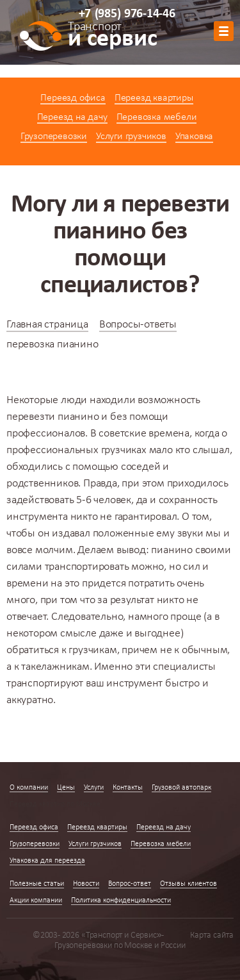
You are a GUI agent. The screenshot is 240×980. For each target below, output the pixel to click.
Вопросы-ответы (138, 325)
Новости (86, 884)
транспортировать (87, 567)
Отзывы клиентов (188, 884)
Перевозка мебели (157, 117)
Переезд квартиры (154, 98)
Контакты (128, 788)
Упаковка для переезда (47, 861)
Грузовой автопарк (181, 788)
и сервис (112, 37)
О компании (29, 788)
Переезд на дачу (72, 117)
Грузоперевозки (54, 137)
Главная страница (47, 325)
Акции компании (36, 901)
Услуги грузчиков (131, 137)
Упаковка (194, 137)
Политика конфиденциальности (121, 901)
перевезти (31, 417)
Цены (66, 788)
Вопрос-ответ (130, 884)
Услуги (94, 788)
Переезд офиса (73, 98)
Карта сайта (212, 935)
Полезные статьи (37, 884)
